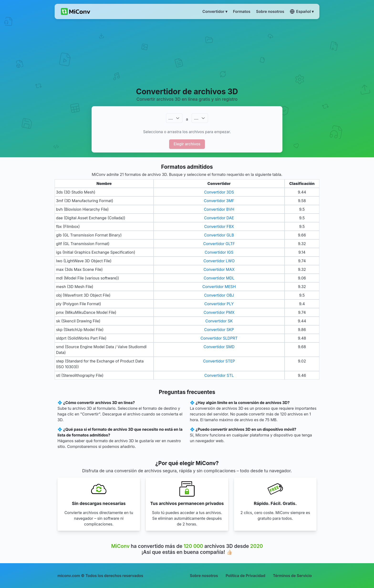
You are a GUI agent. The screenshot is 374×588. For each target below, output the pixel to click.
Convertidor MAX (219, 269)
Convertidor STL (219, 375)
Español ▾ (302, 11)
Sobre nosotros (204, 576)
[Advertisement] (187, 53)
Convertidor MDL (219, 278)
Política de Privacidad (245, 576)
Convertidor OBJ (219, 295)
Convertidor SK (219, 321)
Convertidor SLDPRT (219, 338)
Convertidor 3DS (219, 192)
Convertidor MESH (219, 287)
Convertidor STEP (219, 361)
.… (171, 118)
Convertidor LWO (219, 261)
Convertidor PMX (219, 312)
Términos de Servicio (292, 576)
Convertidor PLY (219, 304)
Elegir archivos (187, 144)
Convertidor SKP (219, 330)
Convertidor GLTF (219, 244)
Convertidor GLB (219, 235)
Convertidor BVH (219, 209)
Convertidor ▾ (215, 11)
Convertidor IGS (219, 252)
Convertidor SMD (219, 347)
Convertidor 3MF (219, 201)
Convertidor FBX (219, 226)
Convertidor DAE (219, 218)
